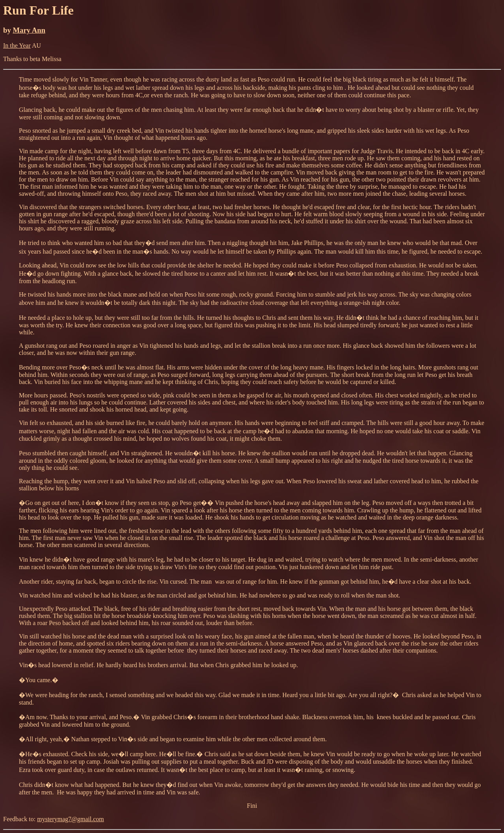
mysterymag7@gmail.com (70, 819)
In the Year (17, 45)
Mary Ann (29, 30)
